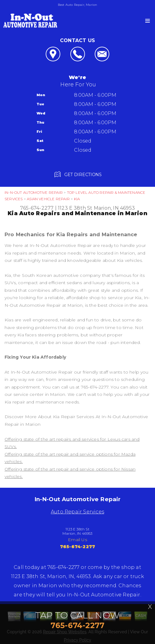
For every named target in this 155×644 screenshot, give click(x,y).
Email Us (77, 540)
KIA (77, 199)
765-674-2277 (37, 208)
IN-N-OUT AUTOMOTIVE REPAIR (34, 192)
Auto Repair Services (77, 512)
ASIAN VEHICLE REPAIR (48, 199)
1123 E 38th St (75, 208)
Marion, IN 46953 (114, 208)
